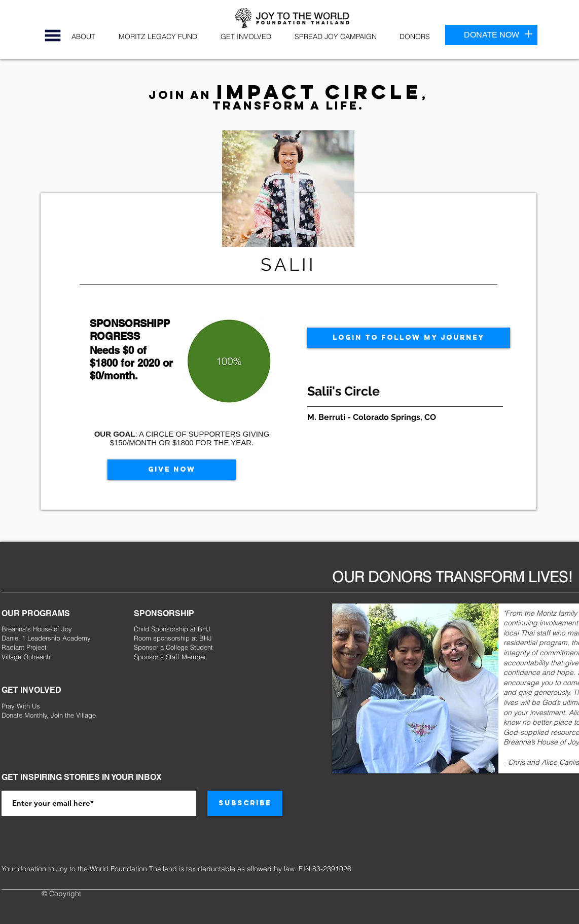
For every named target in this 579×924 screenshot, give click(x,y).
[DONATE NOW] (491, 35)
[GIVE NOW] (172, 470)
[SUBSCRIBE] (245, 803)
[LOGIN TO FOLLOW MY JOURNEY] (409, 338)
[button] (53, 35)
